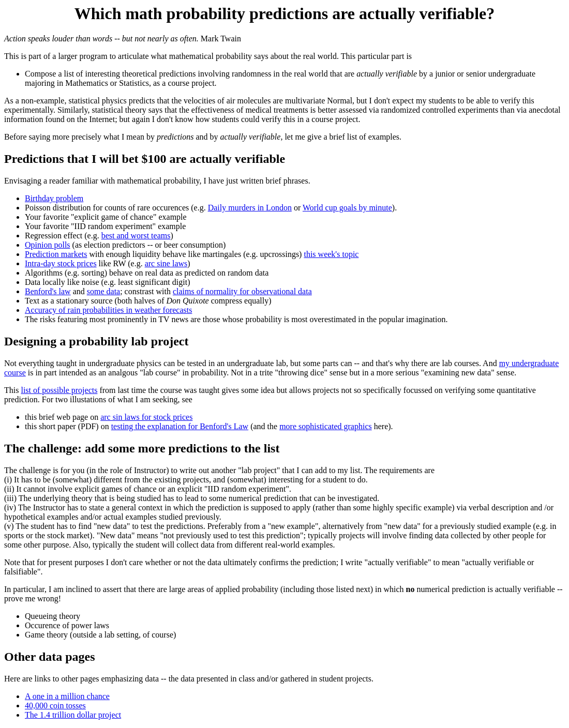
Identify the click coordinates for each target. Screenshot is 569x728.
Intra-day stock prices (61, 263)
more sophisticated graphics (326, 426)
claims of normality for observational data (242, 291)
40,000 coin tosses (55, 706)
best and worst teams (136, 236)
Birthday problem (54, 198)
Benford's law (48, 291)
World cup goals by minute (347, 208)
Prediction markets (56, 254)
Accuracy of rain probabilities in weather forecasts (108, 310)
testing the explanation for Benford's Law (180, 426)
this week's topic (331, 254)
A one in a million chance (67, 696)
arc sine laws (166, 263)
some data (103, 291)
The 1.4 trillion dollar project (73, 715)
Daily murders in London (250, 208)
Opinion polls (48, 245)
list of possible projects (59, 390)
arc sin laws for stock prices (146, 417)
